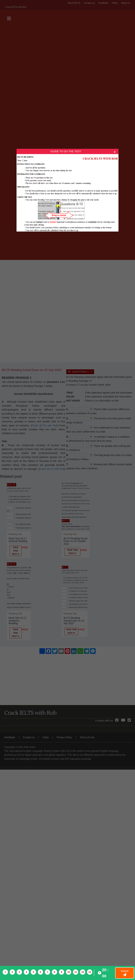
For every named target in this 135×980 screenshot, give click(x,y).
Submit (125, 973)
